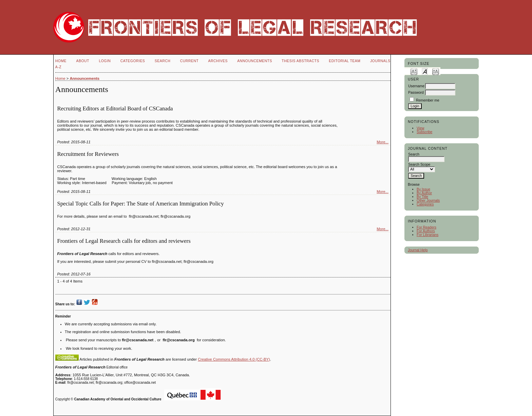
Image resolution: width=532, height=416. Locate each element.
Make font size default (425, 71)
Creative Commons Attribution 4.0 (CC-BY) (234, 359)
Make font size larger (436, 71)
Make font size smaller (414, 71)
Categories (425, 204)
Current (189, 61)
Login (105, 61)
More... (383, 142)
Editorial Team (345, 61)
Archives (218, 61)
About (83, 61)
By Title (422, 197)
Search (163, 61)
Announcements (255, 61)
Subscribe (424, 132)
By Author (424, 193)
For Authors (426, 231)
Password (416, 93)
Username (416, 86)
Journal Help (418, 250)
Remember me (428, 100)
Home (61, 61)
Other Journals (428, 201)
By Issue (423, 189)
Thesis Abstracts (300, 61)
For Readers (426, 227)
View (420, 128)
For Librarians (427, 235)
